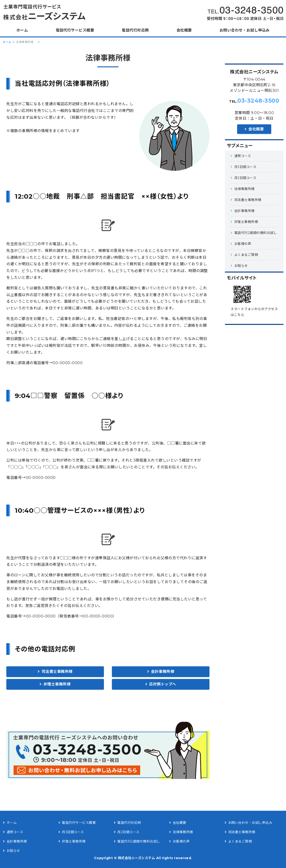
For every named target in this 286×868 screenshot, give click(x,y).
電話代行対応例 (135, 30)
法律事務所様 (246, 189)
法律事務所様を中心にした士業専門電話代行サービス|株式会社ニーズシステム (46, 12)
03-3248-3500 (258, 101)
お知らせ (241, 266)
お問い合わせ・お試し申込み (245, 30)
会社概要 (184, 30)
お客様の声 (246, 244)
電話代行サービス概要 (75, 30)
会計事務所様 (163, 672)
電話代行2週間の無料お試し (256, 233)
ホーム (22, 30)
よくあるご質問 (248, 255)
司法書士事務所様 (57, 672)
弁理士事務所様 (57, 684)
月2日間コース (245, 178)
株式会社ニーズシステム (137, 858)
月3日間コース (245, 167)
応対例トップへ (163, 684)
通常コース (246, 156)
